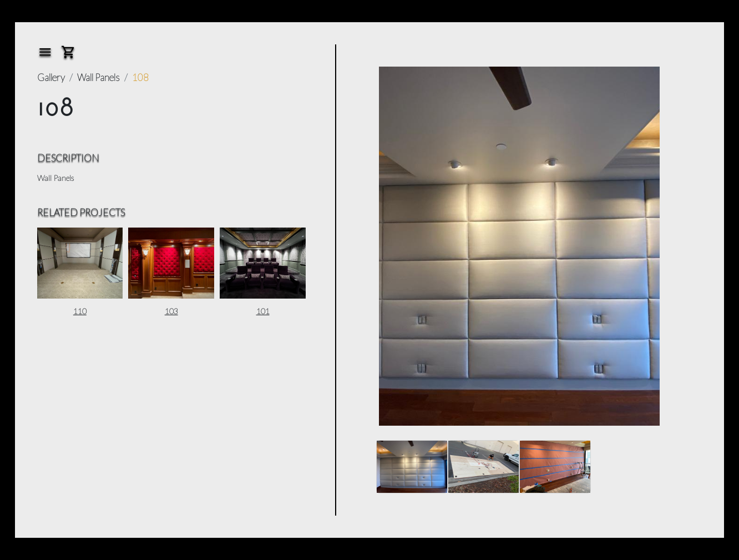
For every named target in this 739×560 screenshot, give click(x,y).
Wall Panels (98, 77)
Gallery (51, 77)
